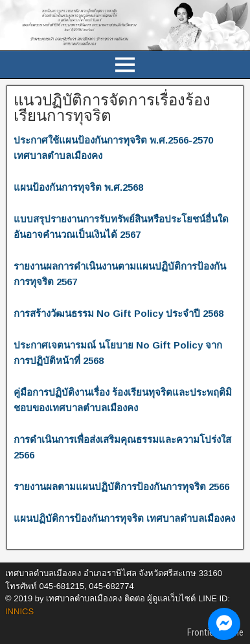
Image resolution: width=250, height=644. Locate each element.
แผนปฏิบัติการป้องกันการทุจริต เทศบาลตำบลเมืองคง (124, 518)
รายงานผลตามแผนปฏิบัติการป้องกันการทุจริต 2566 (121, 487)
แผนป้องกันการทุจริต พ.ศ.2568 (78, 187)
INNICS (19, 611)
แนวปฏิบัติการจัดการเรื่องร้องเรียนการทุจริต (112, 108)
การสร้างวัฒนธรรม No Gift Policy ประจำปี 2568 (119, 313)
